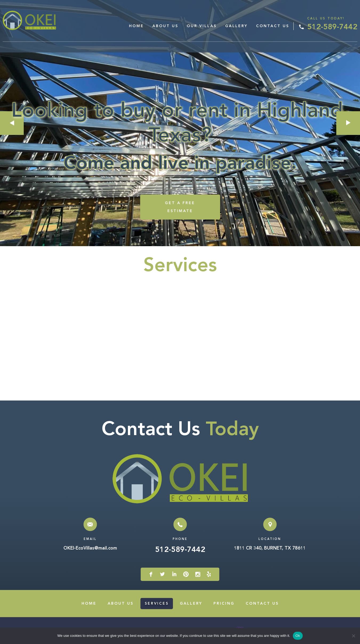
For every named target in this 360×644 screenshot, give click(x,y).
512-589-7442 (332, 27)
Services (157, 604)
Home (136, 26)
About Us (165, 26)
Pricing (224, 604)
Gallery (236, 26)
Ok (298, 636)
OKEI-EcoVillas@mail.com (90, 548)
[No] (353, 636)
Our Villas (202, 26)
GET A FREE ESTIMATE (180, 207)
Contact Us (273, 26)
